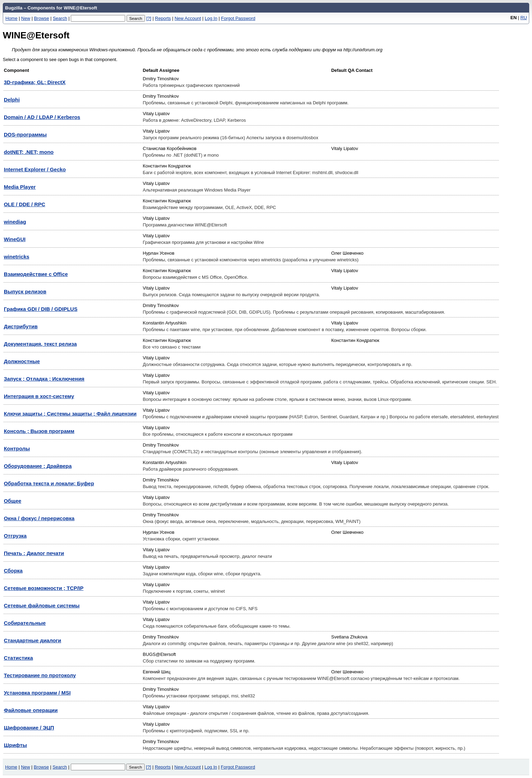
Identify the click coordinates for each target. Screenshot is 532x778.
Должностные (22, 361)
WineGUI (15, 239)
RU (524, 18)
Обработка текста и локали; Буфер (49, 483)
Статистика (18, 658)
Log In (211, 18)
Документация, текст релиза (40, 344)
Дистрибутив (21, 326)
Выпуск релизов (25, 291)
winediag (15, 222)
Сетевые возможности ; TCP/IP (44, 588)
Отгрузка (15, 536)
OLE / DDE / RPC (25, 204)
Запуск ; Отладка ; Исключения (44, 379)
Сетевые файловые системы (42, 605)
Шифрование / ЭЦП (29, 728)
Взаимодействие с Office (36, 274)
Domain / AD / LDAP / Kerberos (42, 117)
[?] (149, 18)
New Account (188, 18)
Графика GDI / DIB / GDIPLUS (41, 309)
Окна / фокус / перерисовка (39, 518)
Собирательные (25, 623)
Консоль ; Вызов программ (39, 431)
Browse (41, 18)
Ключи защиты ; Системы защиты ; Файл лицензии (70, 414)
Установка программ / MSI (37, 693)
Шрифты (15, 745)
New (26, 18)
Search (60, 18)
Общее (13, 501)
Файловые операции (31, 710)
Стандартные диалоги (33, 640)
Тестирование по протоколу (40, 675)
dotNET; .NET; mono (29, 152)
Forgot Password (238, 18)
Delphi (12, 100)
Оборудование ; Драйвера (38, 466)
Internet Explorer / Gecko (35, 169)
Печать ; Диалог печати (34, 553)
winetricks (17, 257)
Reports (163, 18)
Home (12, 18)
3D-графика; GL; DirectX (35, 82)
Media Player (20, 187)
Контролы (17, 448)
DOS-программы (25, 134)
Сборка (13, 571)
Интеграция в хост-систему (39, 396)
